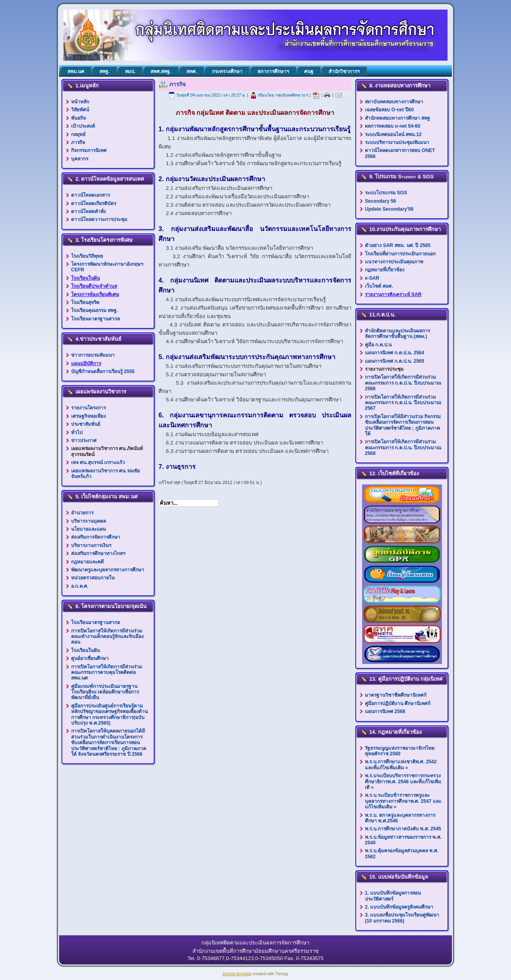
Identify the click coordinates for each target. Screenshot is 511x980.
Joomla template (237, 974)
